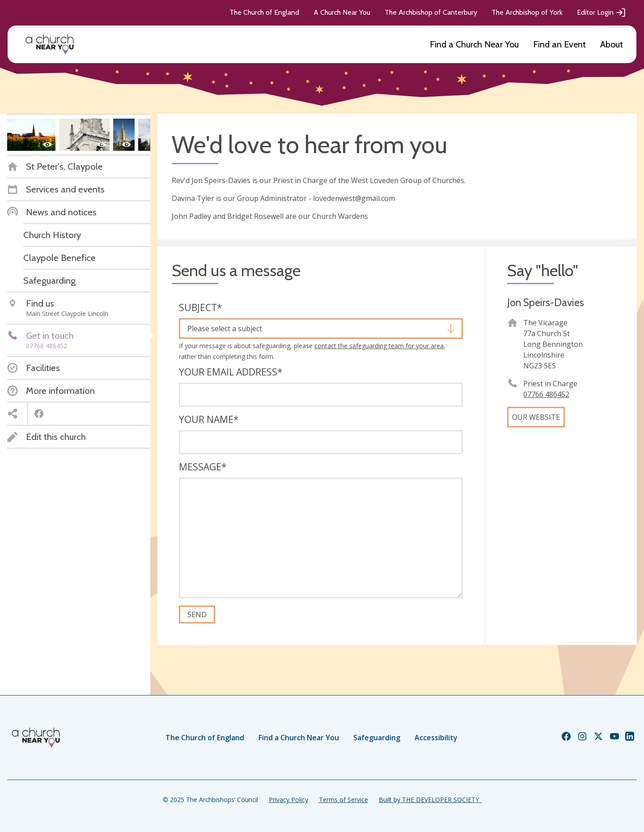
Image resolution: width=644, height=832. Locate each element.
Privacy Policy (288, 800)
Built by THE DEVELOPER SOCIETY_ (430, 800)
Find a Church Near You (474, 44)
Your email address (231, 372)
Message (203, 467)
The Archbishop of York (527, 12)
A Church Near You (342, 12)
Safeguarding (377, 738)
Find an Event (559, 44)
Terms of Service (343, 800)
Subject (201, 307)
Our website (536, 417)
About (612, 44)
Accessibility (436, 738)
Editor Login (602, 13)
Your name (209, 419)
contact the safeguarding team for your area (379, 346)
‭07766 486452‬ (546, 394)
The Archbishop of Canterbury (431, 12)
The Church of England (264, 12)
